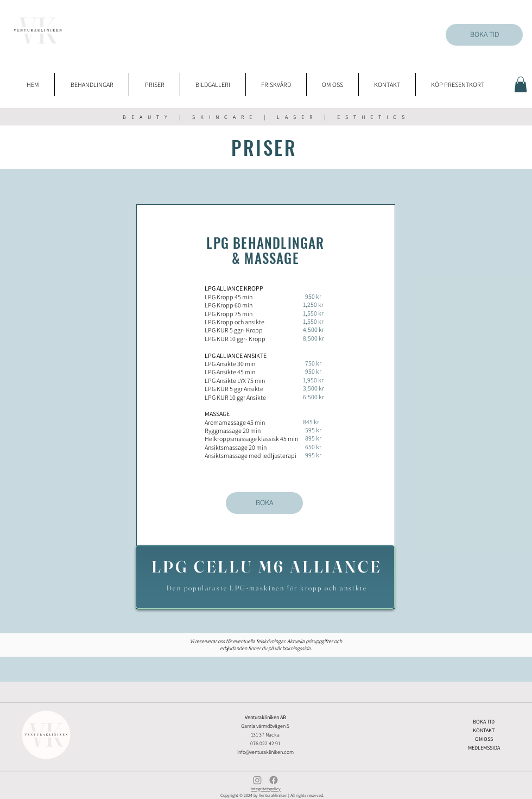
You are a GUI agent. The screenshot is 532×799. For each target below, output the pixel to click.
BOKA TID (484, 722)
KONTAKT (484, 730)
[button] (521, 84)
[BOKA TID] (484, 35)
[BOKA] (264, 503)
